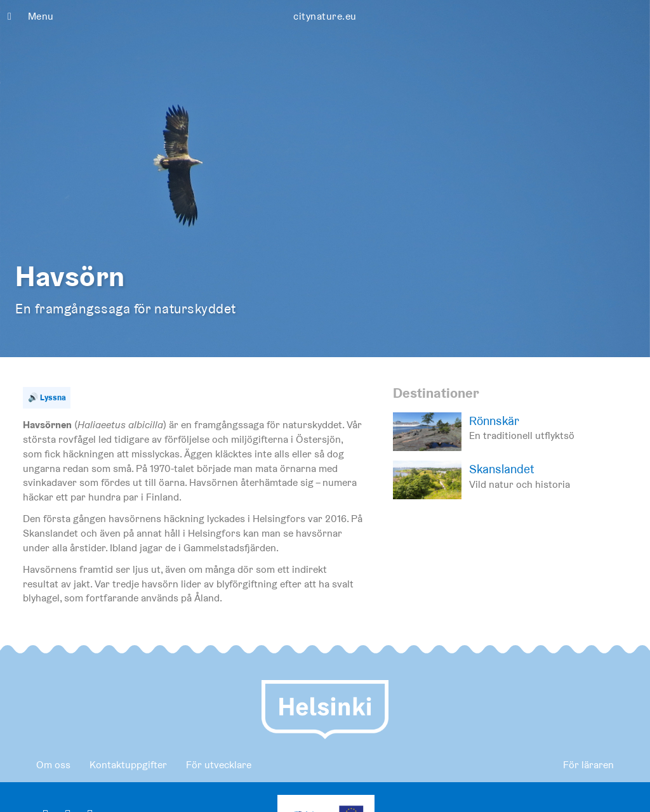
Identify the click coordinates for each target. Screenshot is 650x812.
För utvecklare (219, 765)
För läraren (588, 765)
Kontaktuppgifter (128, 765)
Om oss (53, 765)
